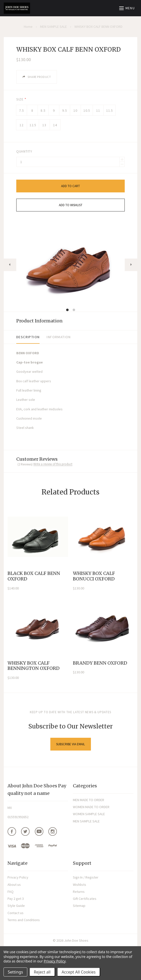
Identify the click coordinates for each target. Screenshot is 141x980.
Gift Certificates (85, 899)
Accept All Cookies (79, 972)
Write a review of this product (53, 464)
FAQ (11, 892)
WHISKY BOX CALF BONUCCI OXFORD (94, 576)
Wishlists (80, 885)
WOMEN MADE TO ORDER (91, 807)
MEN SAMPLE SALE (86, 821)
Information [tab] (59, 337)
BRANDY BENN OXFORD (100, 663)
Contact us (16, 913)
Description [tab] (28, 337)
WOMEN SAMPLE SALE (89, 814)
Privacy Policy (18, 877)
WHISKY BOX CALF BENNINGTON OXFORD (34, 666)
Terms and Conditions (24, 920)
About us (14, 885)
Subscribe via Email (70, 744)
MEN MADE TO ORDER (89, 800)
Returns (79, 892)
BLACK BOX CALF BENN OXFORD (34, 576)
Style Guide (16, 906)
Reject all (42, 972)
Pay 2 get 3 (16, 899)
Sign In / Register (86, 877)
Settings (15, 972)
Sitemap (79, 906)
